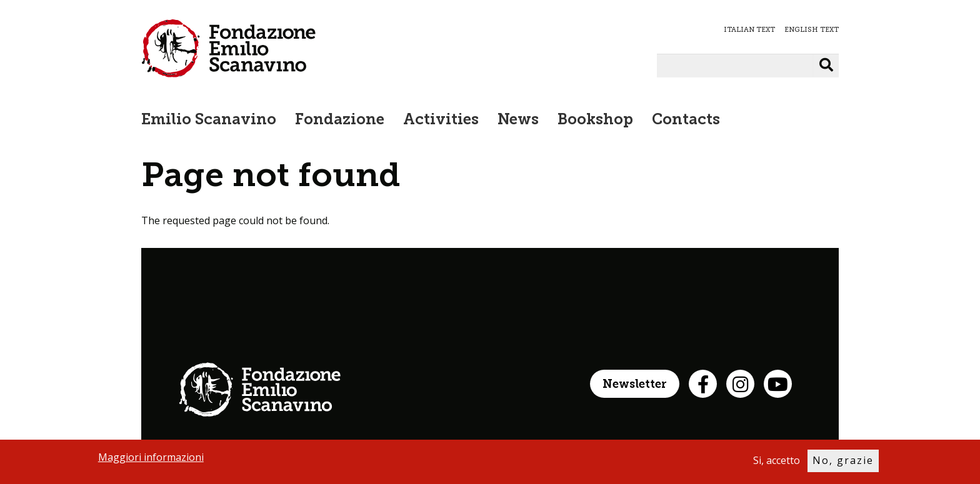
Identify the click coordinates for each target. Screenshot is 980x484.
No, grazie (843, 463)
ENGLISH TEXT (812, 30)
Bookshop (595, 121)
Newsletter (635, 385)
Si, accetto (777, 463)
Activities (441, 121)
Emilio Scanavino (209, 121)
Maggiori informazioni (151, 460)
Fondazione (340, 121)
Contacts (686, 121)
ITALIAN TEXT (749, 30)
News (518, 121)
